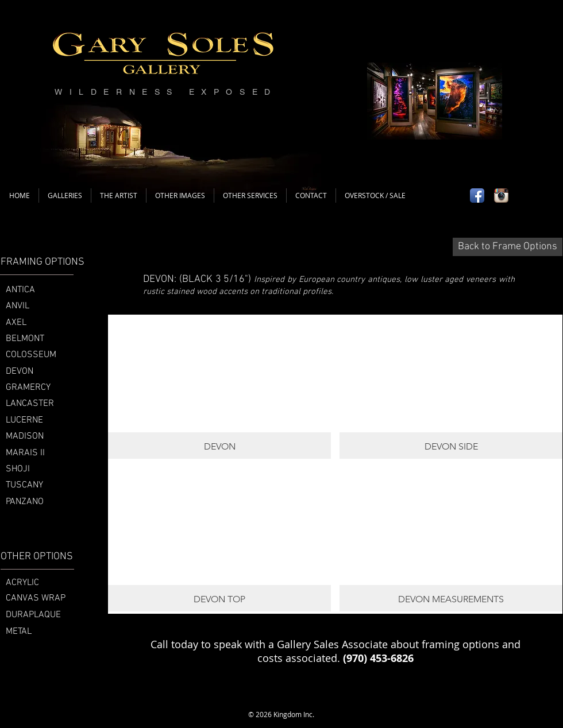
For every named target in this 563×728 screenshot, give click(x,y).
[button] (219, 387)
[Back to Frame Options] (508, 247)
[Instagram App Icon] (501, 195)
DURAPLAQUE (33, 615)
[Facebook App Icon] (477, 195)
